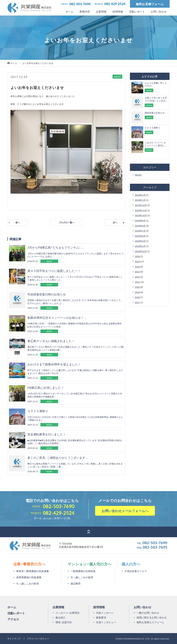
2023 (137, 272)
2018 (137, 297)
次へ (115, 222)
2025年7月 (140, 231)
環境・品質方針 (64, 622)
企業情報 (101, 12)
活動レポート (137, 12)
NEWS (138, 175)
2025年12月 (141, 205)
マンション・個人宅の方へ (90, 564)
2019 (137, 292)
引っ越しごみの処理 (28, 583)
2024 (137, 267)
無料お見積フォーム (150, 4)
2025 (137, 261)
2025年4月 (140, 241)
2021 (137, 282)
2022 (137, 277)
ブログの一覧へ (66, 222)
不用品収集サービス (136, 571)
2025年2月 (140, 246)
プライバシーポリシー (38, 638)
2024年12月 (141, 251)
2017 (137, 302)
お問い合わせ (159, 12)
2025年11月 (141, 210)
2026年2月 (140, 195)
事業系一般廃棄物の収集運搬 (33, 571)
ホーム (69, 12)
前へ (18, 222)
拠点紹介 (60, 617)
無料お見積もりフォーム (150, 622)
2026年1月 (140, 200)
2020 (137, 287)
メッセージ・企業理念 (67, 613)
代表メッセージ (105, 613)
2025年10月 (141, 215)
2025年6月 (140, 236)
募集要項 (101, 617)
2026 (137, 256)
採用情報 (118, 12)
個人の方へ (131, 564)
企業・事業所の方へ (29, 564)
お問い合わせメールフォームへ (125, 511)
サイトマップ (14, 638)
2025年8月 (140, 226)
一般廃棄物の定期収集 (83, 571)
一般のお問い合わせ (148, 613)
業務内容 (85, 12)
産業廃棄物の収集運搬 (29, 577)
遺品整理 (76, 583)
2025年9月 (140, 220)
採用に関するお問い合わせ (152, 617)
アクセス (13, 619)
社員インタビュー (106, 622)
